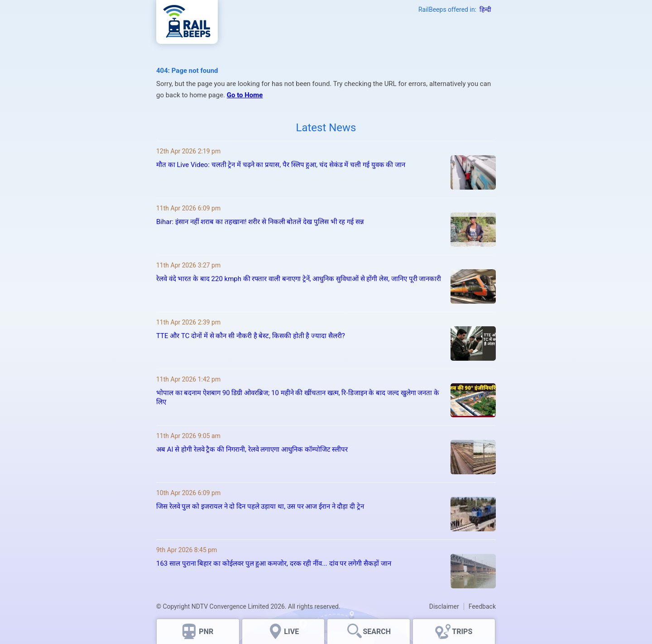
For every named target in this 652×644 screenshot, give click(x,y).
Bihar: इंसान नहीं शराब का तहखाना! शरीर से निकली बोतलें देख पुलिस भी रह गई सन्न (260, 222)
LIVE (291, 632)
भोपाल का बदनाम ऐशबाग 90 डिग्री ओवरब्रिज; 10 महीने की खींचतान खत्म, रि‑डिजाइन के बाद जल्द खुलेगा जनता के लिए (298, 397)
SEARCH (377, 632)
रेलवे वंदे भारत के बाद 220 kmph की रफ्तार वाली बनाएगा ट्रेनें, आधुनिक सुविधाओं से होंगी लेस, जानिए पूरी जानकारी (299, 279)
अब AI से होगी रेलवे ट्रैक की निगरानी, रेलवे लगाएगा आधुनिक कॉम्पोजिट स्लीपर (252, 449)
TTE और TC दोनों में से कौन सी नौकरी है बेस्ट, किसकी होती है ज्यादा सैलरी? (251, 336)
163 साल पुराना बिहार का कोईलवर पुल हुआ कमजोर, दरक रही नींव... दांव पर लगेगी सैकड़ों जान (274, 563)
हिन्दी (485, 10)
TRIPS (462, 632)
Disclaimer (444, 606)
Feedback (482, 606)
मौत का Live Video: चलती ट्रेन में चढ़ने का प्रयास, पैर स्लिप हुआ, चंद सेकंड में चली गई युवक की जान (282, 165)
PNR (206, 632)
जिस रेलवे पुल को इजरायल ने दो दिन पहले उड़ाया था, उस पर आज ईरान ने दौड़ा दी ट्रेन (260, 506)
